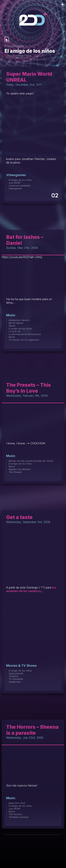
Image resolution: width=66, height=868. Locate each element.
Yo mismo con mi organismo (24, 340)
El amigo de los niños (20, 180)
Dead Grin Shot (17, 803)
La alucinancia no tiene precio (25, 334)
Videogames (16, 175)
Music (11, 315)
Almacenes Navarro (19, 320)
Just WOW (14, 183)
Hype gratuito (16, 673)
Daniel (12, 326)
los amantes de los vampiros (31, 589)
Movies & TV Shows (21, 666)
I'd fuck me (14, 331)
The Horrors (15, 814)
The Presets (15, 472)
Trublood (13, 676)
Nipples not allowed (19, 469)
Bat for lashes (16, 323)
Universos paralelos (19, 186)
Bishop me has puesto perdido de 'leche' (31, 461)
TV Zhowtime (16, 679)
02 (55, 195)
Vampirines (14, 682)
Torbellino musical (18, 817)
